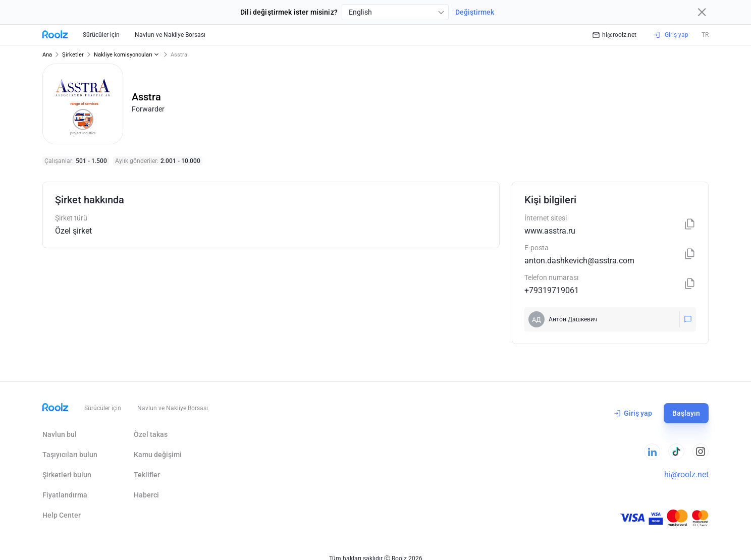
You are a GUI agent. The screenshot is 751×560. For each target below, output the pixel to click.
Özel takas (151, 434)
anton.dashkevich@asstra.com (579, 261)
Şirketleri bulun (67, 475)
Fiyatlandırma (65, 495)
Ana (47, 55)
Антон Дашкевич (573, 319)
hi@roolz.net (614, 35)
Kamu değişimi (158, 455)
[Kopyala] (690, 225)
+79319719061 (552, 290)
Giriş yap (633, 413)
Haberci (146, 495)
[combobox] (395, 12)
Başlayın (686, 413)
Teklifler (147, 475)
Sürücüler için (101, 35)
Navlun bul (60, 434)
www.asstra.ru (550, 231)
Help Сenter (62, 515)
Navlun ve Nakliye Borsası (170, 35)
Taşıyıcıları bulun (70, 455)
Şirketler (73, 55)
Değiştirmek (475, 12)
